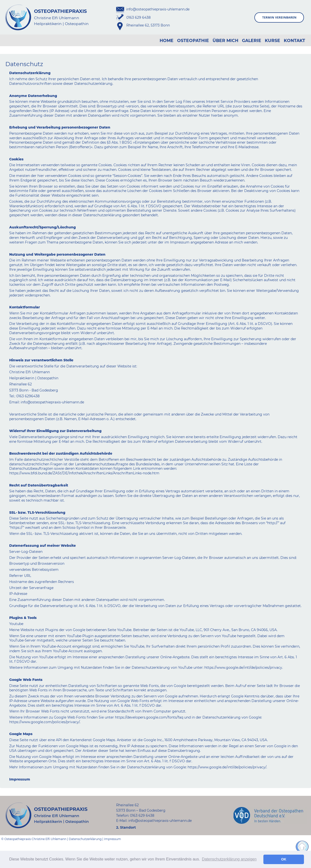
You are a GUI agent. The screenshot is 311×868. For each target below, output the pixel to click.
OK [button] (284, 859)
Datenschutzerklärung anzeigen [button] (229, 859)
